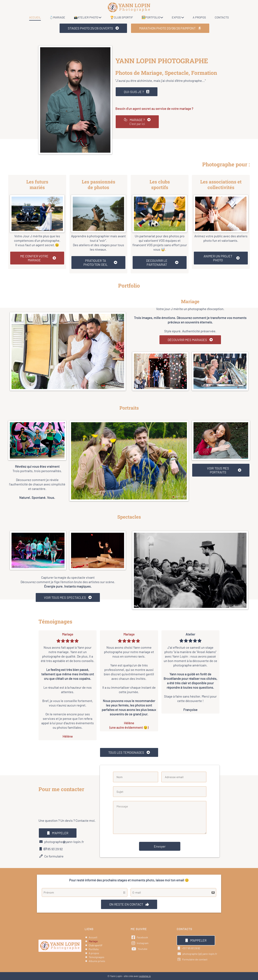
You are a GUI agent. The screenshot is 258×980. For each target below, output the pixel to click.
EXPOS (178, 17)
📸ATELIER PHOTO (88, 17)
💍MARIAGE (57, 17)
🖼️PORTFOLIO (152, 17)
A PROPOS (199, 17)
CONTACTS (222, 17)
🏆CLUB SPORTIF (122, 17)
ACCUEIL (35, 17)
